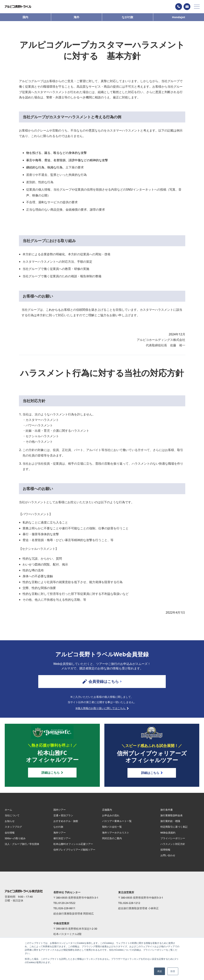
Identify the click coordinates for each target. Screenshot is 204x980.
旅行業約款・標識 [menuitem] (171, 824)
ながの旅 (127, 17)
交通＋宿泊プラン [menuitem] (64, 818)
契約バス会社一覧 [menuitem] (113, 830)
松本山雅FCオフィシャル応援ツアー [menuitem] (75, 847)
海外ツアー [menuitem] (60, 835)
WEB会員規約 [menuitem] (169, 835)
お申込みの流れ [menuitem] (111, 818)
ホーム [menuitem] (9, 813)
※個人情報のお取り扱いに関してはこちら (102, 709)
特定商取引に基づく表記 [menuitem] (175, 830)
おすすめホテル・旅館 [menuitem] (67, 824)
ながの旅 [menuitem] (59, 830)
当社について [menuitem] (13, 818)
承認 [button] (159, 971)
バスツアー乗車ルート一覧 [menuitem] (118, 824)
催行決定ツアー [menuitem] (63, 841)
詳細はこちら (52, 775)
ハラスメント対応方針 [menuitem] (174, 847)
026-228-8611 (67, 911)
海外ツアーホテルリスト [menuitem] (117, 835)
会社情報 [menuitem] (10, 835)
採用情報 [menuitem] (166, 853)
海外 (77, 17)
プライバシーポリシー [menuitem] (174, 841)
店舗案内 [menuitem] (107, 813)
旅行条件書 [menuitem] (167, 813)
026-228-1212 (132, 906)
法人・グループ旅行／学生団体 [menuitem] (23, 847)
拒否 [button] (173, 971)
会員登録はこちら (102, 681)
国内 (25, 17)
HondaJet (179, 17)
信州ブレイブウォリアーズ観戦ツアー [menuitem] (75, 854)
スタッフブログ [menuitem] (14, 830)
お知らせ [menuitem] (10, 824)
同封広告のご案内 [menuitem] (113, 841)
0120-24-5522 (67, 906)
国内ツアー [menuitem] (60, 813)
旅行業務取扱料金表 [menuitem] (172, 818)
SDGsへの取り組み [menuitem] (16, 841)
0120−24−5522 (179, 7)
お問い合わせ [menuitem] (168, 858)
